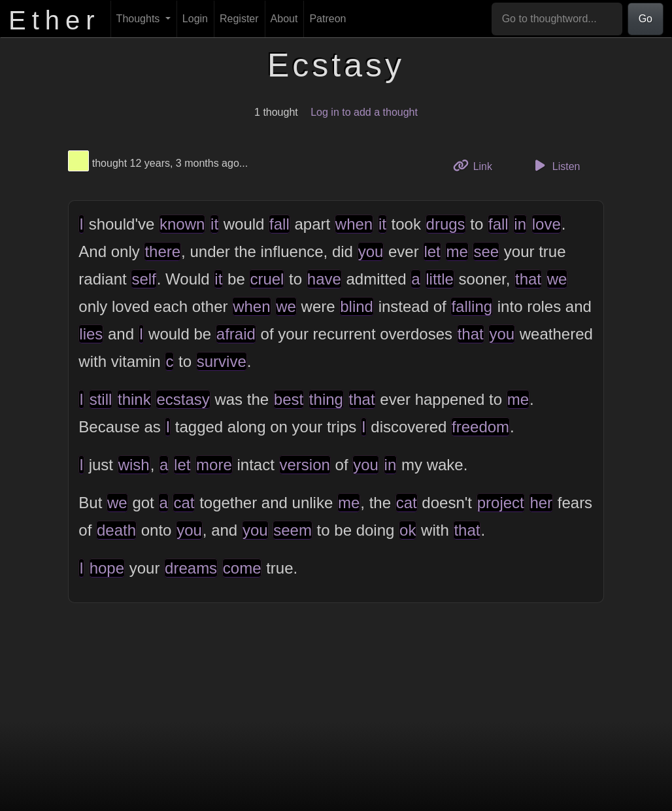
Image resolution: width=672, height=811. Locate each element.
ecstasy (183, 399)
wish (134, 465)
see (486, 251)
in (520, 224)
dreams (191, 568)
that (528, 279)
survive (222, 361)
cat (184, 503)
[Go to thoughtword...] (557, 19)
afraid (236, 334)
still (101, 399)
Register (239, 19)
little (440, 279)
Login (195, 19)
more (214, 465)
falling (472, 306)
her (541, 503)
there (162, 251)
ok (408, 530)
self (143, 279)
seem (293, 530)
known (182, 224)
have (324, 279)
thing (326, 399)
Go (646, 19)
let (432, 251)
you (371, 251)
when (354, 224)
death (116, 530)
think (134, 399)
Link (477, 165)
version (305, 465)
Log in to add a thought (364, 112)
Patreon (328, 19)
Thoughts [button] (140, 19)
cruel (267, 279)
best (289, 399)
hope (107, 568)
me (457, 251)
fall (279, 224)
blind (357, 306)
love (546, 224)
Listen (556, 165)
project (501, 503)
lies (91, 334)
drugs (446, 224)
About (284, 19)
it (214, 224)
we (557, 279)
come (242, 568)
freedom (480, 427)
